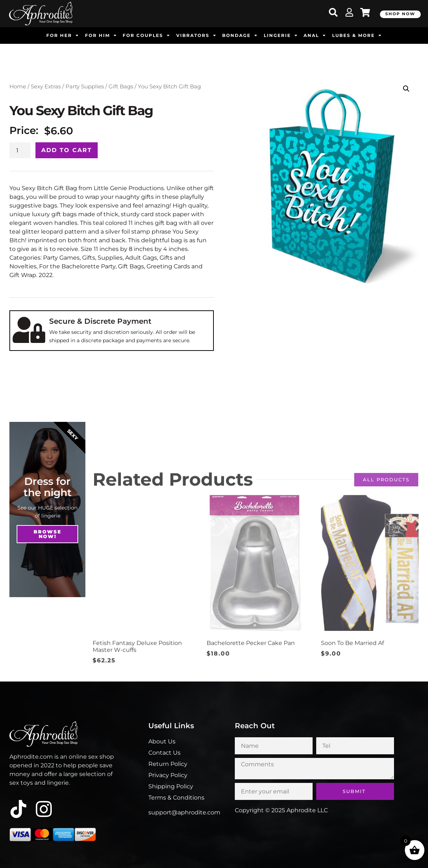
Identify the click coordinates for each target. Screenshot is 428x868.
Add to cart (67, 150)
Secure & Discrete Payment (100, 321)
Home (18, 87)
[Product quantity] (20, 150)
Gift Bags (121, 87)
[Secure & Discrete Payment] (29, 330)
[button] (406, 89)
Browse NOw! (48, 534)
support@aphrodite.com (184, 812)
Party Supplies (85, 87)
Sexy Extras (46, 87)
